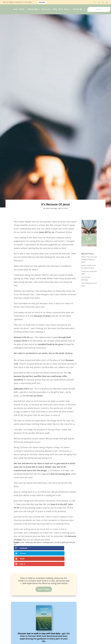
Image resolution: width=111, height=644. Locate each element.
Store (61, 9)
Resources (46, 9)
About (67, 9)
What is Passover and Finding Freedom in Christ (89, 260)
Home (15, 9)
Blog (55, 9)
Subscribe (42, 2)
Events (22, 9)
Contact (76, 9)
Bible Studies (33, 9)
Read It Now (44, 633)
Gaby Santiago (51, 208)
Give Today (44, 575)
